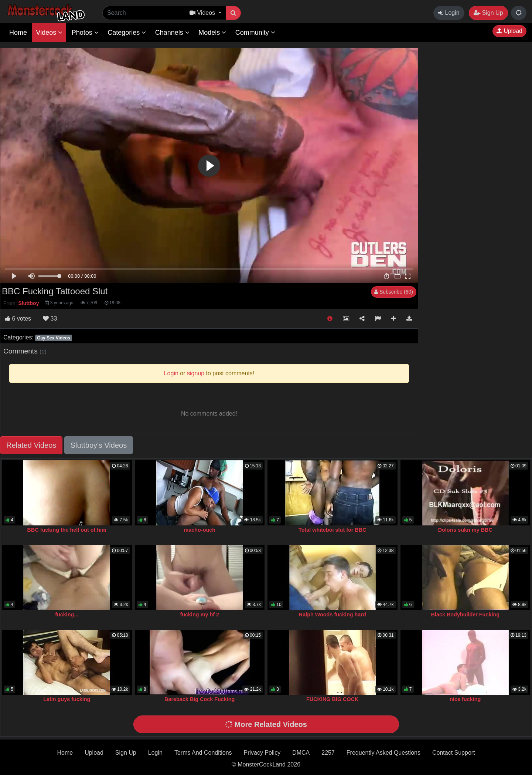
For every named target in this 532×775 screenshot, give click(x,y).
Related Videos (31, 445)
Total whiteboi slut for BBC (332, 530)
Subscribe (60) (394, 292)
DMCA (301, 753)
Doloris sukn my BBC (465, 530)
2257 (328, 753)
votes (18, 319)
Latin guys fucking (67, 699)
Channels (172, 33)
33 (50, 319)
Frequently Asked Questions (383, 753)
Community (255, 33)
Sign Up (488, 13)
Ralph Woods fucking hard (332, 615)
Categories (127, 33)
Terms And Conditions (203, 753)
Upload (509, 31)
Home (18, 33)
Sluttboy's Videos (99, 445)
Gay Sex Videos (54, 338)
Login (449, 13)
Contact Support (454, 753)
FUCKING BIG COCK (332, 699)
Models (212, 33)
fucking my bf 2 (199, 615)
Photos (85, 33)
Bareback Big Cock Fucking (199, 699)
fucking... (67, 615)
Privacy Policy (262, 753)
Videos (49, 33)
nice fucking (465, 699)
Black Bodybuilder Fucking (465, 615)
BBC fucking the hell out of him (67, 530)
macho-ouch (199, 530)
